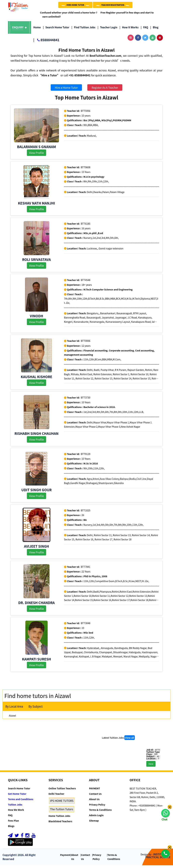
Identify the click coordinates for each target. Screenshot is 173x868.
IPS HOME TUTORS (62, 803)
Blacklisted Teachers (60, 824)
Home (37, 30)
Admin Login (96, 818)
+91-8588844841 (80, 78)
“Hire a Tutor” (49, 78)
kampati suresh (36, 662)
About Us (94, 802)
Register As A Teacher (105, 90)
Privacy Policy (97, 807)
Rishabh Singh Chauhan (37, 436)
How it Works (129, 30)
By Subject (36, 709)
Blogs (11, 829)
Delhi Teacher (56, 796)
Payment (65, 858)
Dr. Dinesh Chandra (36, 605)
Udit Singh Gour (36, 493)
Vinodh (37, 319)
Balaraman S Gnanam (36, 149)
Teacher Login (107, 30)
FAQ (144, 30)
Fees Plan (13, 823)
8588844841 (46, 43)
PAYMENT (95, 791)
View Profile (36, 155)
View (157, 766)
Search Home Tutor (56, 30)
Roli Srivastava (36, 262)
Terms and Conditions (21, 802)
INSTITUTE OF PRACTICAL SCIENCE (158, 858)
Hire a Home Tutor (66, 90)
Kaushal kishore (36, 379)
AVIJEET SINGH (36, 549)
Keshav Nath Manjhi (36, 206)
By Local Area (14, 709)
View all (129, 740)
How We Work (16, 812)
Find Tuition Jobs (83, 30)
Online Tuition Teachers (62, 791)
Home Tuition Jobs (59, 819)
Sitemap (94, 823)
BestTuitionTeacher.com (105, 58)
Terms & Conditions (100, 812)
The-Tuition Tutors (62, 812)
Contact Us (95, 796)
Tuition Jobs (15, 807)
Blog (154, 30)
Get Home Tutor (17, 796)
